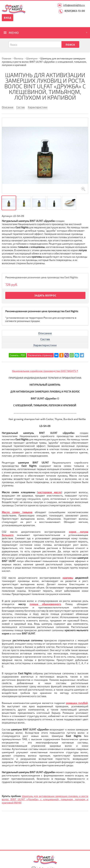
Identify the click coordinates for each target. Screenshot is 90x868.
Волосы (19, 58)
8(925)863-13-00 (75, 11)
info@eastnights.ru (74, 5)
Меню (14, 33)
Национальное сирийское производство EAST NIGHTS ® (45, 371)
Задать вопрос (45, 295)
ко (70, 532)
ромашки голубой (77, 703)
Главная (7, 58)
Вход (8, 18)
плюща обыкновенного (45, 604)
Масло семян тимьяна (17, 512)
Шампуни (32, 58)
